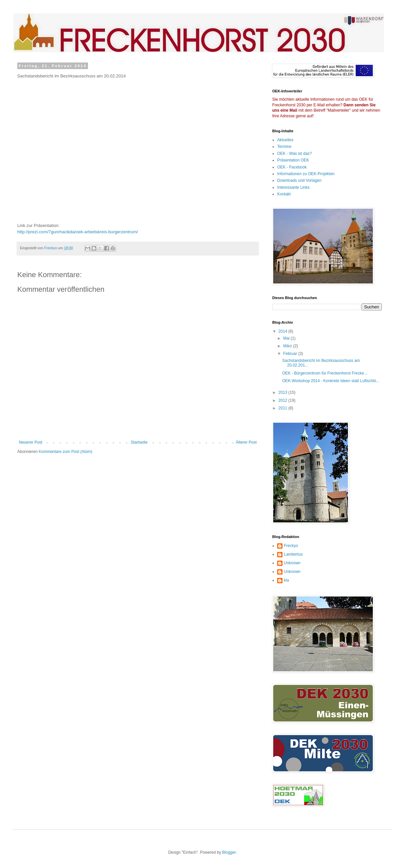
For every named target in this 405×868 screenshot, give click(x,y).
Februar (291, 354)
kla (286, 580)
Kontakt (284, 194)
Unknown (292, 563)
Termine (284, 147)
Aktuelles (285, 140)
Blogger (229, 852)
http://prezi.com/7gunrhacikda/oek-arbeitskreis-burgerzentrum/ (78, 232)
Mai (287, 338)
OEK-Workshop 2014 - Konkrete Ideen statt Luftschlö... (331, 381)
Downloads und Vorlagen (299, 180)
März (288, 346)
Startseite (139, 442)
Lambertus (293, 554)
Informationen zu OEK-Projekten (306, 174)
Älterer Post (246, 442)
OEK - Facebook (292, 167)
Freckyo (291, 546)
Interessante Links (293, 187)
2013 (283, 392)
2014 (283, 331)
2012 (283, 400)
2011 (283, 408)
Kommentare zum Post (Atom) (66, 452)
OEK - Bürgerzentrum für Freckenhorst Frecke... (325, 373)
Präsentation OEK (293, 160)
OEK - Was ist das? (294, 154)
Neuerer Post (31, 442)
